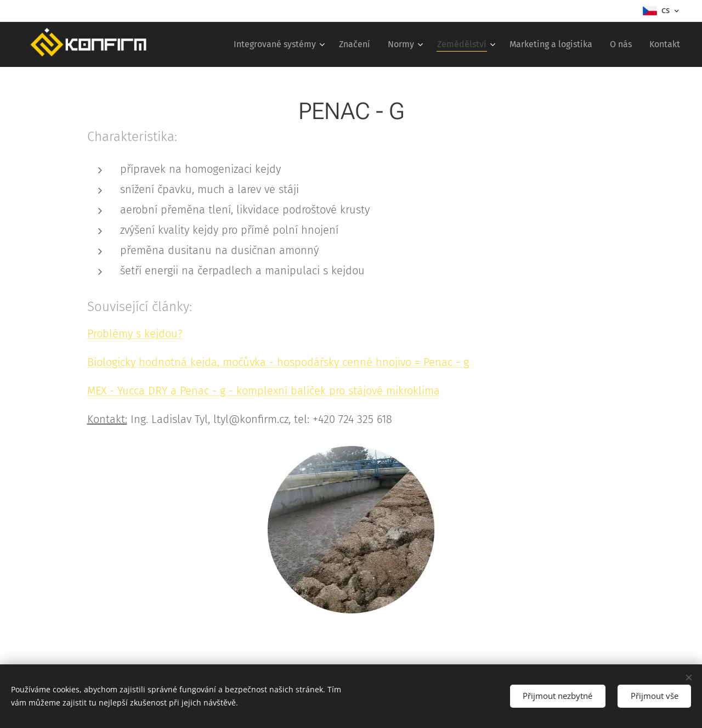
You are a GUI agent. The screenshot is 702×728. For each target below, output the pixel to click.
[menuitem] (281, 44)
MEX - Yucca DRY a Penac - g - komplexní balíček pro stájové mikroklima (264, 391)
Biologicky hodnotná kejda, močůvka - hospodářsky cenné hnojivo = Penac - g (278, 362)
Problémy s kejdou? (135, 334)
